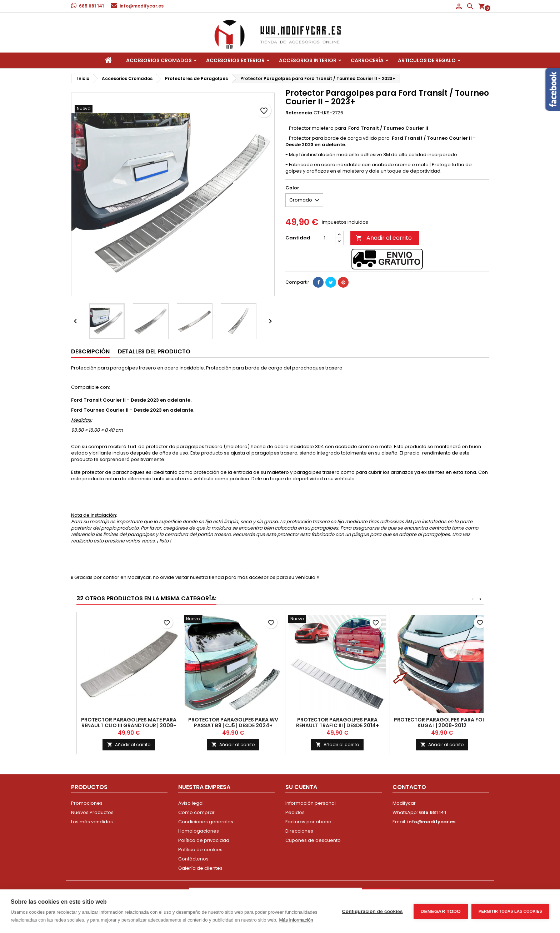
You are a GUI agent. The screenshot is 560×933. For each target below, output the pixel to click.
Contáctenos (193, 859)
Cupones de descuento (313, 840)
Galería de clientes (200, 868)
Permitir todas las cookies (510, 911)
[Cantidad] (325, 238)
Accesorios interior (308, 60)
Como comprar (196, 812)
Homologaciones (199, 831)
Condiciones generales (206, 822)
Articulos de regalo (427, 60)
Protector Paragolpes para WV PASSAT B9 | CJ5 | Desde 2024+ (233, 723)
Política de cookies (200, 850)
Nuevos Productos (92, 812)
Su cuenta (301, 787)
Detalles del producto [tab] (154, 351)
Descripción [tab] (90, 351)
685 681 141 (91, 6)
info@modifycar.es (142, 6)
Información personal (311, 803)
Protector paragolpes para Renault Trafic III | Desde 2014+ (337, 723)
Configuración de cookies (372, 911)
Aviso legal (191, 803)
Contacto (409, 787)
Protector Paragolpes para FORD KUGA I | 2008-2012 (442, 723)
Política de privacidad (204, 840)
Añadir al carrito (384, 238)
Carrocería (367, 60)
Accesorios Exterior (235, 60)
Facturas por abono (308, 822)
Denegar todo (441, 911)
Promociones (87, 803)
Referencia (299, 113)
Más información (296, 920)
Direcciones (299, 831)
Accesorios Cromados (159, 60)
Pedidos (295, 812)
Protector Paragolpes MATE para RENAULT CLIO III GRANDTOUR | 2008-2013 (129, 725)
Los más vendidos (92, 822)
